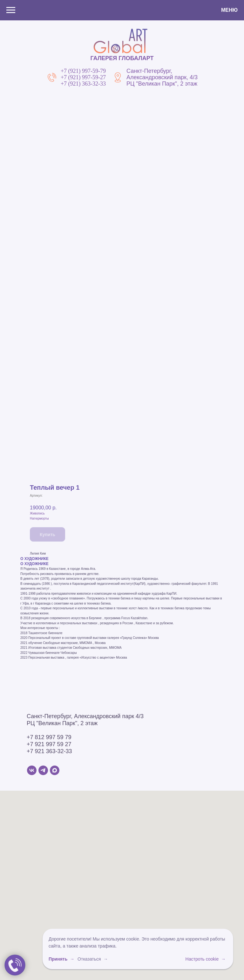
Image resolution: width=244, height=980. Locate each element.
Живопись (37, 513)
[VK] (32, 770)
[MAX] (55, 770)
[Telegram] (43, 770)
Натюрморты (39, 518)
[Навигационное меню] (11, 10)
